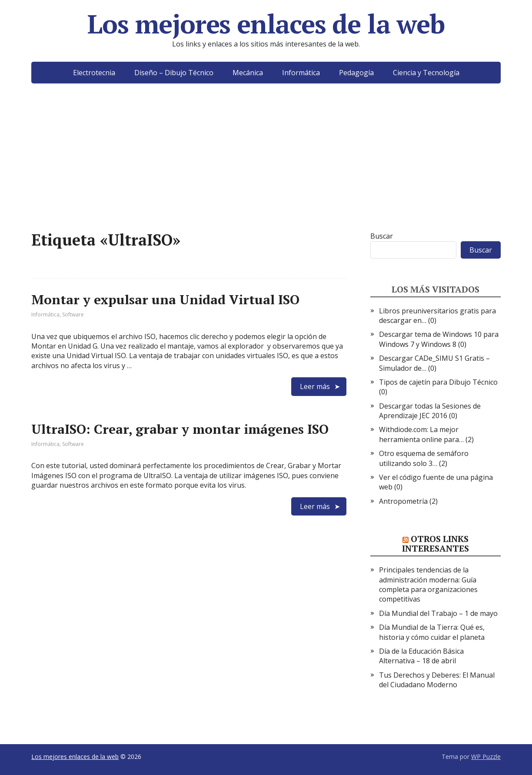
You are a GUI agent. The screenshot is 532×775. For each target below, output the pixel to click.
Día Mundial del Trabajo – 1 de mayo (438, 613)
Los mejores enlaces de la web (266, 24)
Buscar (382, 236)
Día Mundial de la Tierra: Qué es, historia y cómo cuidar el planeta (432, 632)
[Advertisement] (266, 170)
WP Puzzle (486, 757)
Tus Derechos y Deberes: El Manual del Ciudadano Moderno (437, 680)
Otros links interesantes (436, 544)
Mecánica (248, 73)
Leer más (315, 386)
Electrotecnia (94, 73)
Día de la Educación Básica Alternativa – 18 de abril (421, 656)
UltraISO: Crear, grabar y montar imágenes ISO (180, 429)
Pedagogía (356, 73)
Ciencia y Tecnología (426, 73)
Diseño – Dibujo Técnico (174, 73)
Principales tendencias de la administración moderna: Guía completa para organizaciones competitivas (428, 584)
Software (73, 314)
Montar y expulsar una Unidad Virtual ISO (165, 299)
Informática (301, 73)
